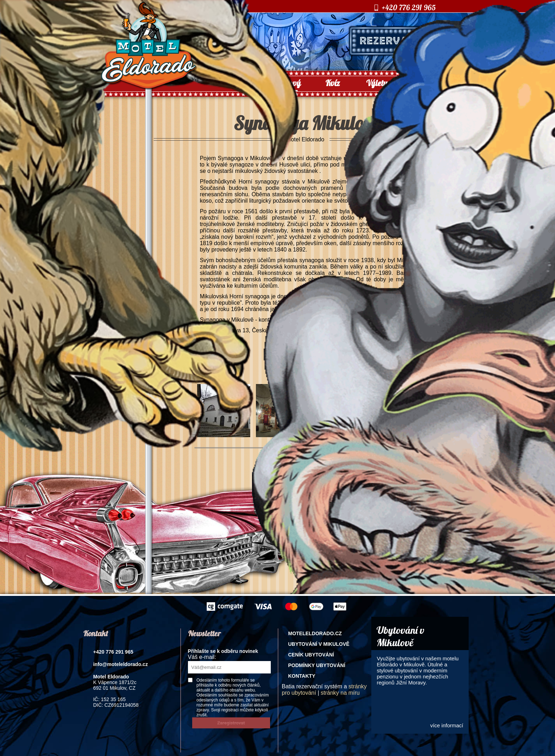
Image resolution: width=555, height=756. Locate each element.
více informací (447, 725)
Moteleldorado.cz (315, 633)
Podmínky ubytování (317, 665)
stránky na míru (340, 693)
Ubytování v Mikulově (319, 644)
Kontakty (302, 676)
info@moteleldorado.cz (120, 664)
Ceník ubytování (311, 655)
